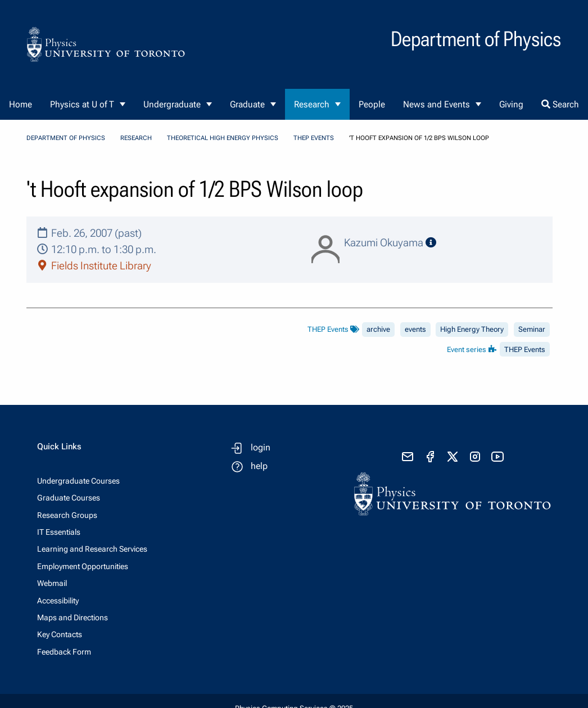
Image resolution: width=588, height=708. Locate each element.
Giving (511, 104)
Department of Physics (66, 138)
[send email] (408, 457)
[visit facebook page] (430, 457)
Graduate (247, 104)
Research (312, 104)
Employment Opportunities (83, 566)
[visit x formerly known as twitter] (453, 457)
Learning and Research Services (92, 549)
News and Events (437, 104)
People (372, 104)
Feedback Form (64, 652)
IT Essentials (59, 532)
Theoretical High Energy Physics (223, 138)
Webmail (52, 583)
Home (21, 104)
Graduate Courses (69, 498)
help (259, 466)
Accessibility (58, 601)
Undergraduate (172, 104)
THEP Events (314, 138)
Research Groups (67, 515)
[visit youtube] (497, 457)
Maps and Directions (73, 617)
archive (378, 329)
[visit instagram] (475, 457)
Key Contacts (60, 634)
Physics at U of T (82, 104)
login (261, 447)
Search (560, 104)
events (415, 329)
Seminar (532, 329)
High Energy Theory (472, 329)
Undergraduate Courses (78, 481)
